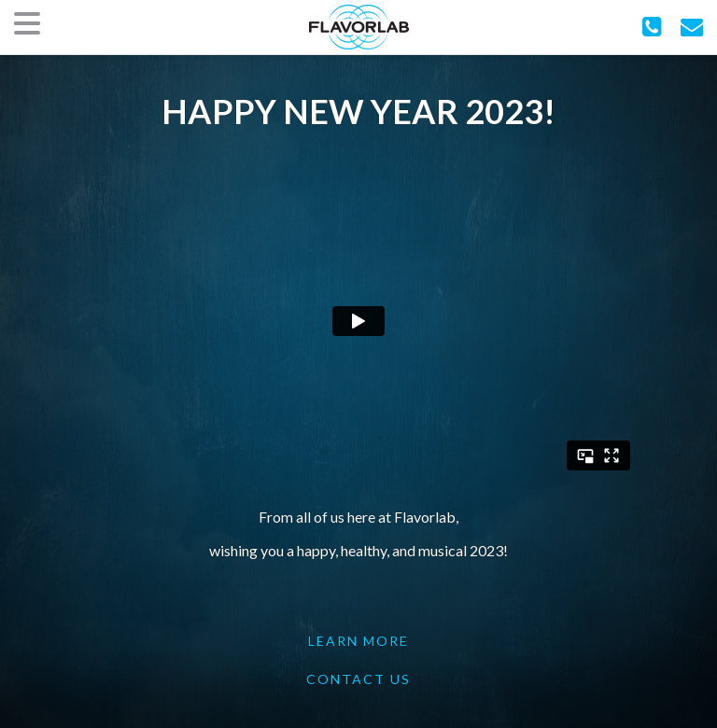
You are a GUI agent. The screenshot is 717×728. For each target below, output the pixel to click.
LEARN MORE (358, 641)
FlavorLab (359, 27)
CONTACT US (358, 679)
